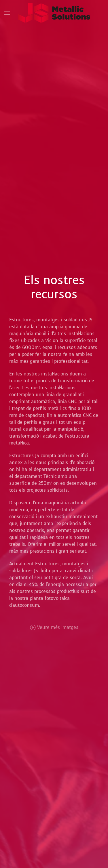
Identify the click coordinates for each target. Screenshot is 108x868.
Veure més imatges (54, 627)
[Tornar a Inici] (54, 13)
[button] (7, 13)
